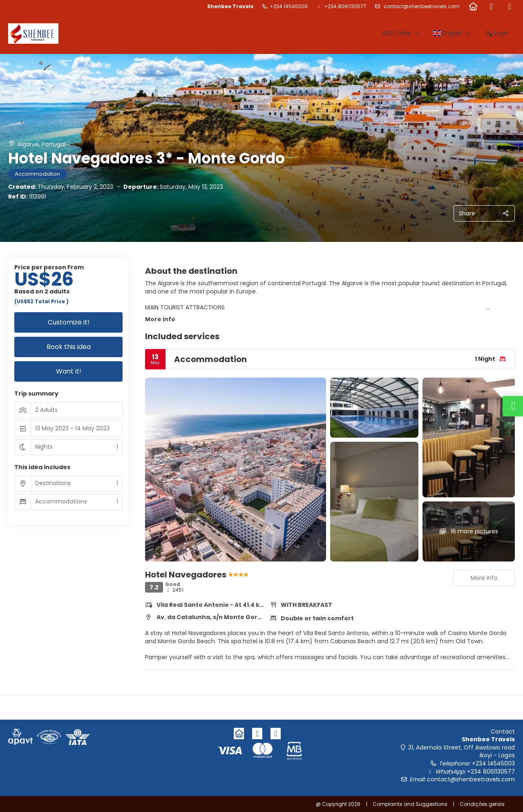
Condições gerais (482, 804)
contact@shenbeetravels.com (421, 6)
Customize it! (69, 322)
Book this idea (69, 347)
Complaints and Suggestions (410, 804)
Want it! (69, 371)
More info (160, 319)
